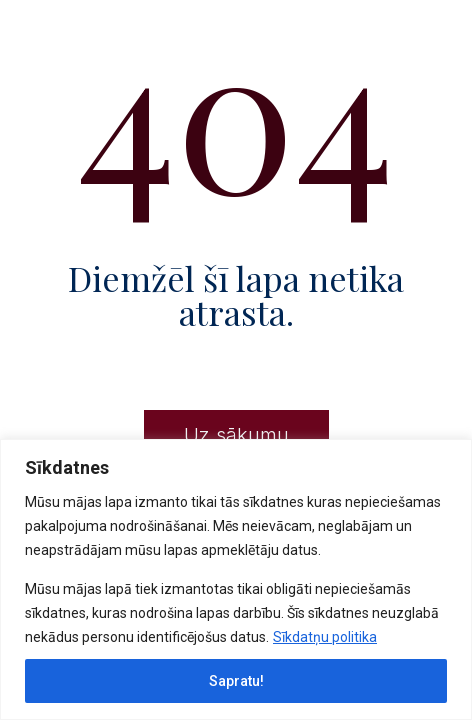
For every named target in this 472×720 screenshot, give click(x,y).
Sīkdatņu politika (325, 637)
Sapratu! (236, 681)
